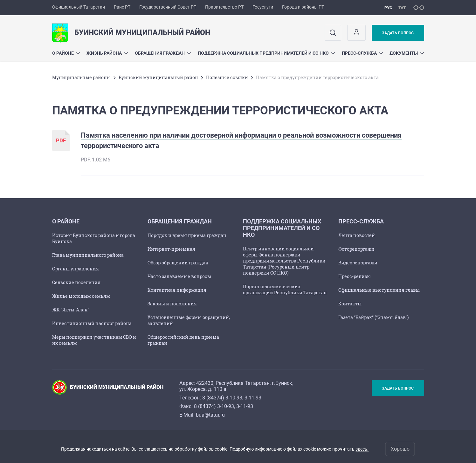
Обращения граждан (163, 53)
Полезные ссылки (227, 77)
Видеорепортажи (358, 263)
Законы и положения (172, 304)
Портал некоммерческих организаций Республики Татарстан (285, 289)
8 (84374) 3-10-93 (222, 398)
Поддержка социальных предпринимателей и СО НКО (266, 53)
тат (402, 8)
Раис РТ (122, 7)
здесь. (362, 449)
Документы (407, 53)
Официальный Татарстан (79, 7)
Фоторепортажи (356, 249)
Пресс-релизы (355, 276)
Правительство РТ (224, 7)
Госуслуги (263, 7)
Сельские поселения (76, 282)
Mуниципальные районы (81, 77)
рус (388, 8)
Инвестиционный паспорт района (92, 323)
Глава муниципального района (88, 255)
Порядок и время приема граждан (187, 235)
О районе (66, 53)
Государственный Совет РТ (168, 7)
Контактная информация (177, 290)
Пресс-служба (362, 53)
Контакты (350, 304)
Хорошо (400, 449)
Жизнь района (107, 53)
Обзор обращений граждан (178, 263)
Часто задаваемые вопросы (179, 276)
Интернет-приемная (171, 249)
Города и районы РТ (303, 7)
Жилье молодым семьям (81, 296)
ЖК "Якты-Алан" (71, 310)
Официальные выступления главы (379, 290)
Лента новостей (357, 235)
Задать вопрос (398, 33)
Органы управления (76, 269)
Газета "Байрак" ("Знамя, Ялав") (373, 317)
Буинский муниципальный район (158, 77)
